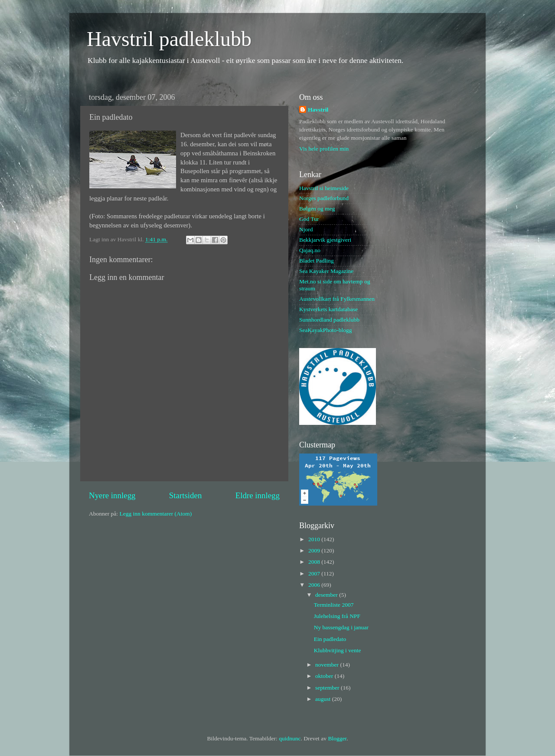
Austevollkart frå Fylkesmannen (337, 299)
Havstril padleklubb (169, 39)
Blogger (337, 738)
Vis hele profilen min (324, 149)
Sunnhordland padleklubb (329, 320)
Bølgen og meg (317, 209)
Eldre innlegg (258, 495)
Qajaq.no (310, 250)
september (328, 688)
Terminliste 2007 (334, 605)
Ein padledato (330, 639)
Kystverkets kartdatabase (328, 309)
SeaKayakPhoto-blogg (325, 330)
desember (327, 595)
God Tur (309, 219)
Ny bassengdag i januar (341, 627)
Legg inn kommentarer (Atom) (155, 514)
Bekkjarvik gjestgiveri (325, 240)
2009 (315, 551)
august (324, 699)
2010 (315, 539)
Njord (306, 229)
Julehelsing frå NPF (337, 616)
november (328, 665)
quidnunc (290, 738)
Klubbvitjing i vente (338, 650)
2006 (315, 585)
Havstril (318, 110)
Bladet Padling (317, 261)
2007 (315, 574)
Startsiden (186, 495)
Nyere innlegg (112, 495)
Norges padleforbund (324, 198)
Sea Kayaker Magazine (326, 271)
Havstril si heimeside (324, 188)
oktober (325, 676)
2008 (315, 562)
